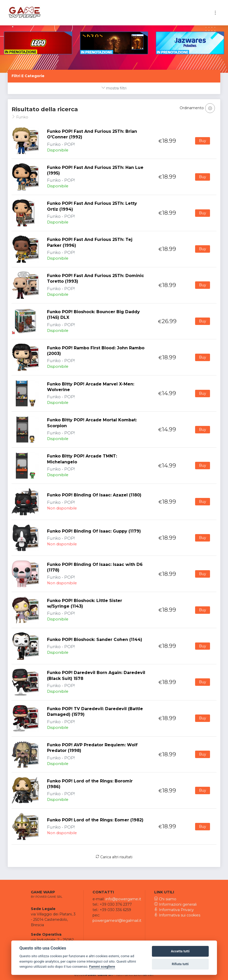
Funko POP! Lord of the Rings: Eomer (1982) (95, 820)
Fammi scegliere (102, 966)
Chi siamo (165, 899)
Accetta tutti (180, 951)
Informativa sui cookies (177, 915)
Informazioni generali (175, 904)
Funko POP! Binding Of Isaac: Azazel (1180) (94, 495)
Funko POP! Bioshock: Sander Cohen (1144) (95, 640)
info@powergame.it (123, 899)
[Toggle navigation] (215, 13)
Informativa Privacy (174, 910)
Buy (203, 141)
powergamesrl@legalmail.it (117, 921)
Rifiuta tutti (180, 964)
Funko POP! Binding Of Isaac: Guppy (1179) (94, 531)
